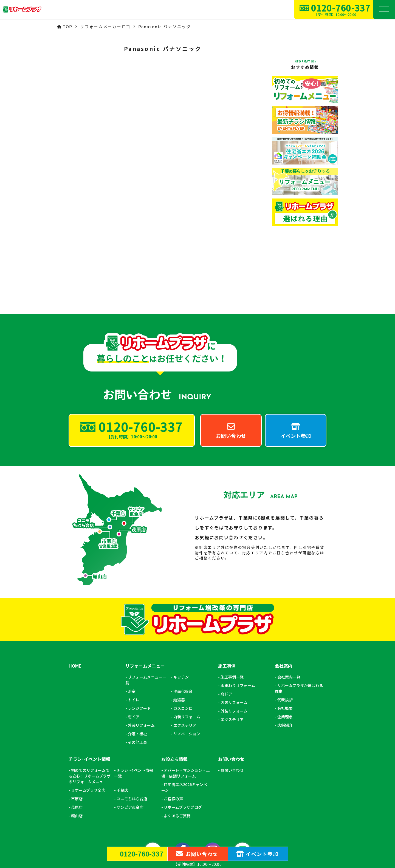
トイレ (134, 636)
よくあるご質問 (177, 751)
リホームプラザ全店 (88, 726)
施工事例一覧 (232, 613)
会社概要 (285, 644)
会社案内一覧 (289, 613)
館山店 (77, 751)
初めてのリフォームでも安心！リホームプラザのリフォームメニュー (90, 712)
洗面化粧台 (183, 627)
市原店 (77, 734)
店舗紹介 (285, 661)
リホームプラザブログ (183, 743)
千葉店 (122, 726)
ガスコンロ (183, 644)
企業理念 (285, 653)
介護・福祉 (137, 670)
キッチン (181, 613)
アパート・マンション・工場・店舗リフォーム (186, 709)
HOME (75, 602)
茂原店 (77, 743)
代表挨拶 (285, 636)
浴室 (132, 627)
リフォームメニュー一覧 (146, 616)
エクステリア (185, 661)
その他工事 (137, 678)
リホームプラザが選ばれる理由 (299, 624)
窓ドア (134, 653)
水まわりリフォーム (238, 621)
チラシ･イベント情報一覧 (134, 709)
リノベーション (187, 670)
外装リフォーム (141, 661)
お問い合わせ (232, 706)
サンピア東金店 (130, 743)
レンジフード (139, 644)
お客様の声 (173, 734)
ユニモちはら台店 (132, 734)
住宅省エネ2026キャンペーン (184, 723)
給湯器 (179, 636)
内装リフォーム (187, 653)
